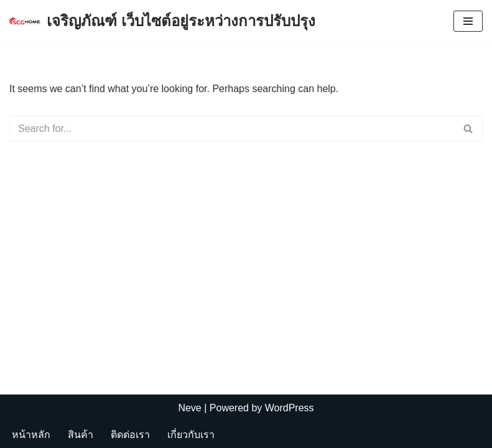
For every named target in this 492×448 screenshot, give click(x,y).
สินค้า (81, 435)
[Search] (232, 129)
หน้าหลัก (31, 435)
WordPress (290, 408)
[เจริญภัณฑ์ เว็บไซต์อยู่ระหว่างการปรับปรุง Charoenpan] (162, 21)
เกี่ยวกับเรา (191, 435)
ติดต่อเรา (130, 435)
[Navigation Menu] (468, 21)
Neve (189, 408)
